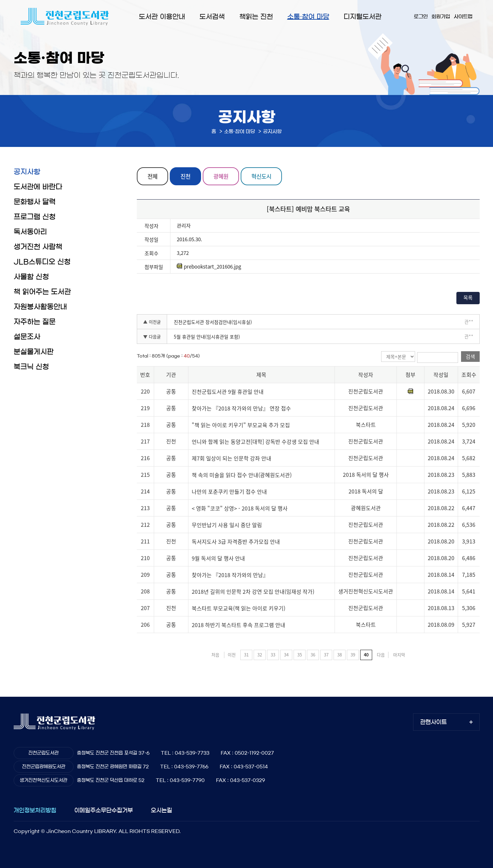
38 (340, 655)
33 (273, 655)
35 (300, 655)
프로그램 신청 (35, 217)
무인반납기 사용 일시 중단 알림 (227, 525)
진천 (185, 176)
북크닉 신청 (31, 367)
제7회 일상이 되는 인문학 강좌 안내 (232, 458)
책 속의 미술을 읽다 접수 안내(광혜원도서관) (242, 475)
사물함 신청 (31, 277)
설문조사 (27, 337)
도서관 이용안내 (162, 17)
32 (260, 655)
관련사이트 (433, 722)
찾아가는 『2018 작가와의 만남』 (230, 575)
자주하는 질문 (35, 322)
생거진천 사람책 (38, 247)
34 (286, 655)
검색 (470, 357)
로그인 (421, 16)
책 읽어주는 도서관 (42, 292)
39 (353, 655)
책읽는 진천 (256, 17)
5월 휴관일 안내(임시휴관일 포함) (207, 337)
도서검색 (212, 17)
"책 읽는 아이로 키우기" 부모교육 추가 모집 (241, 425)
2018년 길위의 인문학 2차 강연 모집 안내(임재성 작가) (253, 591)
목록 (468, 298)
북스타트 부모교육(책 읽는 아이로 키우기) (239, 608)
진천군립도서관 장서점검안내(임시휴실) (213, 322)
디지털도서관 (363, 17)
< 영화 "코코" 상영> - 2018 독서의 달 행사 (240, 508)
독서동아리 (30, 232)
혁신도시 (261, 176)
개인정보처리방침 (35, 810)
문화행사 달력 (35, 202)
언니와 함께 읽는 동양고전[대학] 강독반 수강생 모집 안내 (255, 441)
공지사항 (27, 172)
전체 (152, 176)
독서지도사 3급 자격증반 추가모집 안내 (236, 541)
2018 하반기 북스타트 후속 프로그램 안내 (239, 625)
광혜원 (221, 176)
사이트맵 (463, 16)
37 (326, 655)
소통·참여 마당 (308, 17)
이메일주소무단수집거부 (104, 810)
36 (313, 655)
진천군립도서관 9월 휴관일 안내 (228, 392)
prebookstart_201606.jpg (209, 267)
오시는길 (161, 810)
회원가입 (441, 16)
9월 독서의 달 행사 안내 (218, 558)
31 (246, 655)
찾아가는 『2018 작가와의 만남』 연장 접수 (241, 408)
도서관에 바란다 (38, 187)
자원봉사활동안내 (40, 307)
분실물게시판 (34, 352)
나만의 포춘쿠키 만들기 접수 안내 (229, 491)
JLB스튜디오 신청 (42, 262)
